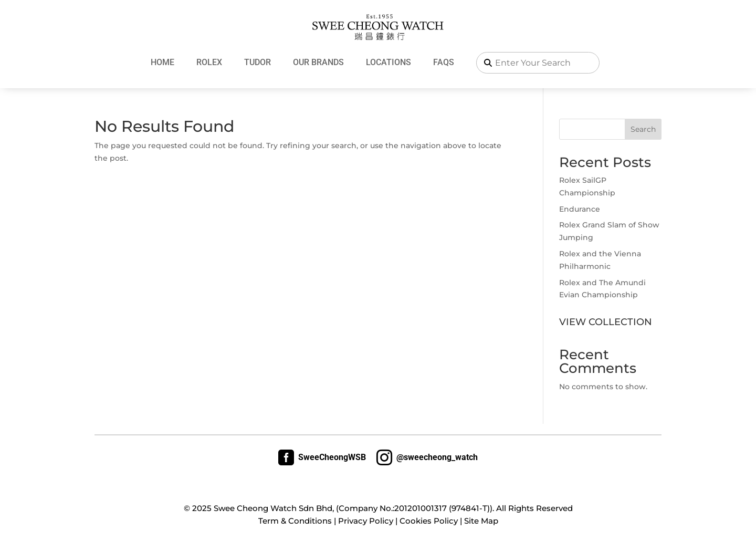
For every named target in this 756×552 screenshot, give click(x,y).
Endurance (580, 209)
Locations (388, 62)
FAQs (444, 62)
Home (162, 62)
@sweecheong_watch (427, 457)
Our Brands (318, 62)
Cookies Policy (429, 521)
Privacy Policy (366, 521)
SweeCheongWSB (322, 457)
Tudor (258, 62)
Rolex (209, 62)
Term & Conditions (295, 521)
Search (643, 129)
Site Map (481, 521)
